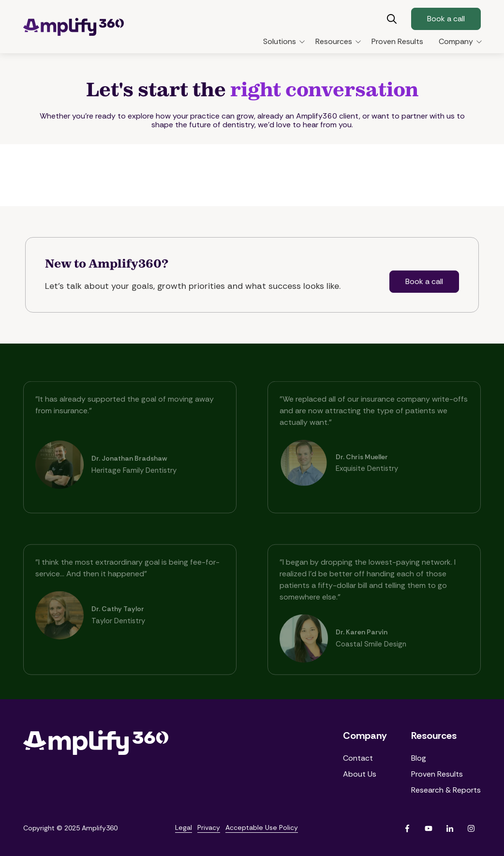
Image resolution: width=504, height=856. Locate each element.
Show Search (392, 19)
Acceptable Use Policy (262, 827)
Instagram (471, 828)
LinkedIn (450, 828)
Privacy (209, 827)
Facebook (407, 828)
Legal (184, 827)
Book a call (446, 19)
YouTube (429, 828)
